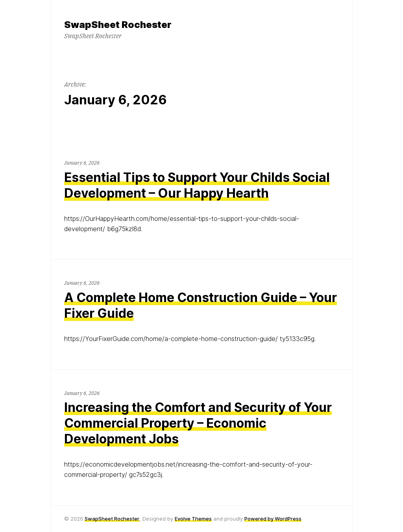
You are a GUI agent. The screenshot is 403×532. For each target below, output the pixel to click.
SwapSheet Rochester (112, 519)
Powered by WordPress (273, 519)
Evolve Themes (193, 519)
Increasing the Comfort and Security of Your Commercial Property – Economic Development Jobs (198, 423)
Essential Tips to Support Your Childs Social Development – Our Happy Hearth (197, 185)
